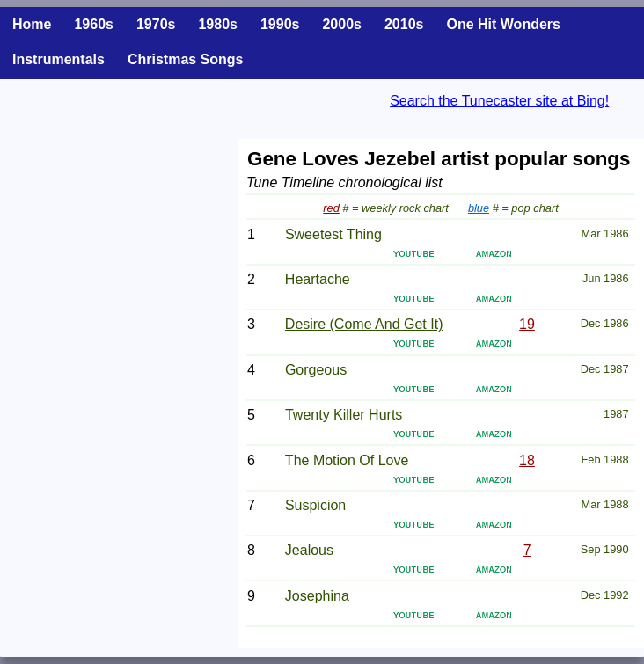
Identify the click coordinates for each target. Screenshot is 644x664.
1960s (94, 24)
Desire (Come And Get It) (364, 324)
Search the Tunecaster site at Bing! (499, 101)
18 (527, 460)
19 (527, 324)
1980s (218, 24)
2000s (342, 24)
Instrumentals (59, 59)
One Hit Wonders (503, 24)
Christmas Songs (186, 59)
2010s (404, 24)
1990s (280, 24)
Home (32, 24)
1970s (156, 24)
